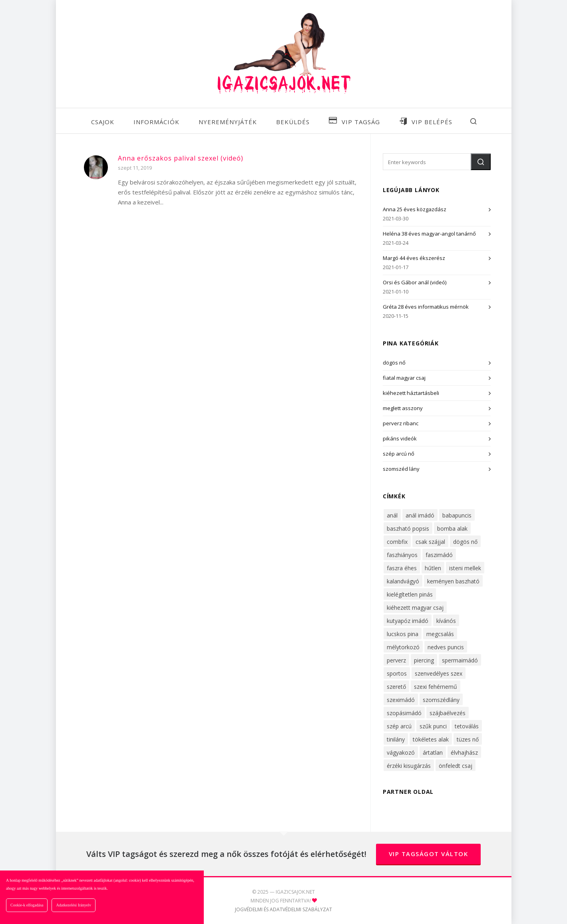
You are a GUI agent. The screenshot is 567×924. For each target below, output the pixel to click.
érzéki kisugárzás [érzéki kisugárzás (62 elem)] (409, 766)
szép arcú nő (399, 454)
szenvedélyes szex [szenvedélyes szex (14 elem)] (439, 673)
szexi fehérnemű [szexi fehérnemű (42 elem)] (436, 687)
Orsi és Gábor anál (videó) (415, 282)
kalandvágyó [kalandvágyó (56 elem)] (403, 581)
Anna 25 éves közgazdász (415, 209)
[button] (481, 162)
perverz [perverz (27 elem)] (396, 660)
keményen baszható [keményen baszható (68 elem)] (453, 581)
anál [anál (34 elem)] (392, 515)
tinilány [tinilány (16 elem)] (396, 739)
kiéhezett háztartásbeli (411, 393)
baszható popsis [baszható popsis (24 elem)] (408, 528)
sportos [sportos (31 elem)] (397, 673)
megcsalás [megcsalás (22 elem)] (440, 634)
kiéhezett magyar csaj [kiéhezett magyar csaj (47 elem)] (415, 608)
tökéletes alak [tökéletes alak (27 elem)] (431, 739)
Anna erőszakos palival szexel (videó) (181, 158)
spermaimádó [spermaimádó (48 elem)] (460, 660)
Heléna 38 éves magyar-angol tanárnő (429, 234)
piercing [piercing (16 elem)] (424, 660)
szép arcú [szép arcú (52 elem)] (399, 726)
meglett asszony (403, 408)
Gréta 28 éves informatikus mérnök (426, 307)
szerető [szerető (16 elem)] (396, 687)
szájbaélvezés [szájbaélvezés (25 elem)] (448, 713)
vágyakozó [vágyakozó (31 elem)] (401, 752)
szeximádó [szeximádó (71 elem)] (401, 700)
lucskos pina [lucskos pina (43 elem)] (403, 634)
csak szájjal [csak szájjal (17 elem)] (430, 542)
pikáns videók (400, 438)
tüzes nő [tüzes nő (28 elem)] (468, 739)
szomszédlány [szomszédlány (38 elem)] (441, 700)
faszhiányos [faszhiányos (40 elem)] (402, 555)
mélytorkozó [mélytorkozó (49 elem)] (403, 647)
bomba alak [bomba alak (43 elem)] (452, 528)
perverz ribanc (401, 423)
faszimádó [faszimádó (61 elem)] (439, 555)
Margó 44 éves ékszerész (414, 258)
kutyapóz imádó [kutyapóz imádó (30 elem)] (408, 621)
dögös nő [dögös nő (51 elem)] (465, 542)
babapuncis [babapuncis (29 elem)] (457, 515)
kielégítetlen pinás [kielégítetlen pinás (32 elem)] (410, 594)
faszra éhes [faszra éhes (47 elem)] (402, 568)
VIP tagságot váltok (429, 854)
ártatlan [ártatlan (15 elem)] (433, 752)
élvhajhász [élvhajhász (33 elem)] (464, 752)
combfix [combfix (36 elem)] (397, 542)
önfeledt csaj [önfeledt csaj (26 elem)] (456, 766)
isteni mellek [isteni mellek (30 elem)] (465, 568)
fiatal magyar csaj (404, 378)
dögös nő (394, 363)
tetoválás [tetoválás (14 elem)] (467, 726)
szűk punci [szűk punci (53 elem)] (433, 726)
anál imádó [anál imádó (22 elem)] (420, 515)
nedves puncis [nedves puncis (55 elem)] (446, 647)
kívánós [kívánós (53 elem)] (446, 621)
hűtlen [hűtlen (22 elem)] (433, 568)
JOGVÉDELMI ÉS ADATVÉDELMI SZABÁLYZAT (283, 909)
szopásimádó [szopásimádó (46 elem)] (404, 713)
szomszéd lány (401, 469)
